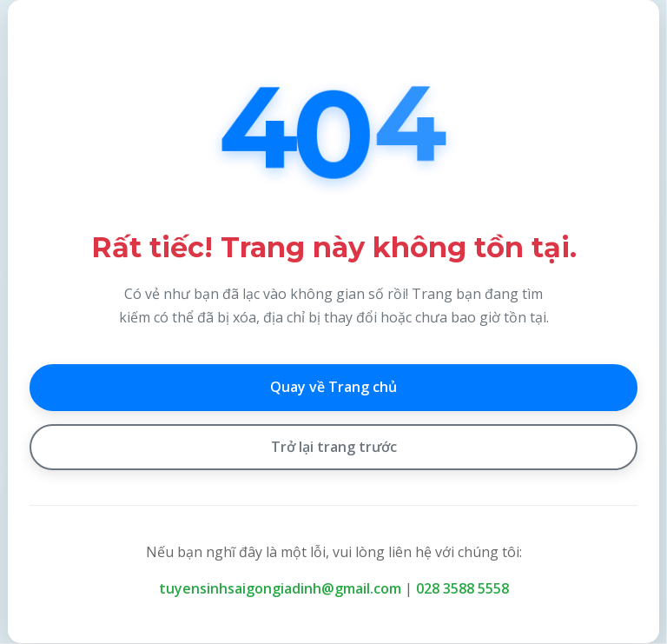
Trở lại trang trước (334, 447)
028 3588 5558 (462, 588)
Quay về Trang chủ (333, 387)
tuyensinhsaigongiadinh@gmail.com (280, 588)
